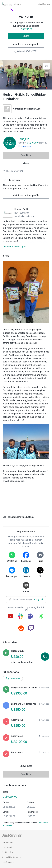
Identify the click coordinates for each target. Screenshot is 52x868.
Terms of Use (7, 842)
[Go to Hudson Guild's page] (8, 213)
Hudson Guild (34, 109)
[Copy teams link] (30, 616)
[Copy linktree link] (41, 617)
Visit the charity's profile (26, 44)
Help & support (8, 862)
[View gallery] (46, 66)
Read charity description (15, 246)
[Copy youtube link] (10, 616)
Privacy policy (8, 847)
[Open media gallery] (26, 75)
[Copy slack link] (20, 616)
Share (26, 36)
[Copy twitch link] (31, 628)
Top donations (13, 678)
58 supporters (25, 146)
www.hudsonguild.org (24, 216)
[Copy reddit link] (21, 628)
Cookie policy (7, 852)
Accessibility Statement (12, 857)
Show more (29, 767)
